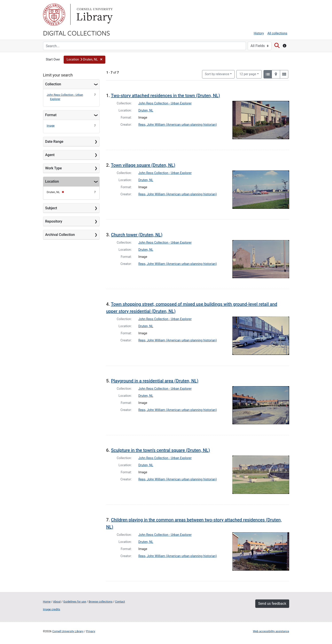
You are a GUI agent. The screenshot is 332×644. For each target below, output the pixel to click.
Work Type (54, 168)
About (57, 602)
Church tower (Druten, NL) (137, 235)
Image (51, 126)
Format (51, 115)
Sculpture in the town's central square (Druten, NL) (160, 450)
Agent (50, 155)
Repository (54, 221)
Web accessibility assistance (271, 631)
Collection (53, 84)
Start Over (53, 60)
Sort (217, 74)
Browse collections (100, 602)
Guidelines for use (75, 602)
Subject (51, 208)
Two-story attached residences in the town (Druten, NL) (165, 96)
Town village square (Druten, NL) (143, 165)
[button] (84, 60)
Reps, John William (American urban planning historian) (178, 125)
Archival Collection (60, 235)
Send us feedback (272, 604)
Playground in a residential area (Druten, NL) (155, 381)
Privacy (91, 631)
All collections (277, 33)
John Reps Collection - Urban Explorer (165, 103)
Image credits (52, 609)
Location (52, 181)
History (259, 33)
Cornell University (54, 15)
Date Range (54, 142)
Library (94, 15)
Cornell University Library (68, 631)
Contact (120, 602)
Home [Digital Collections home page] (47, 602)
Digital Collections (77, 33)
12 (248, 74)
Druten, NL (146, 111)
